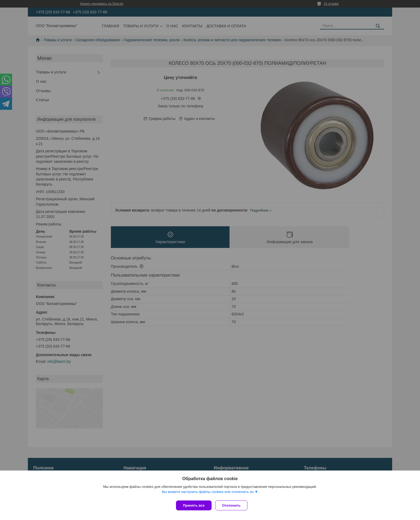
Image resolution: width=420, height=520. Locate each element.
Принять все (194, 505)
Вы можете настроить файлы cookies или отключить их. (208, 494)
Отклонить (233, 505)
